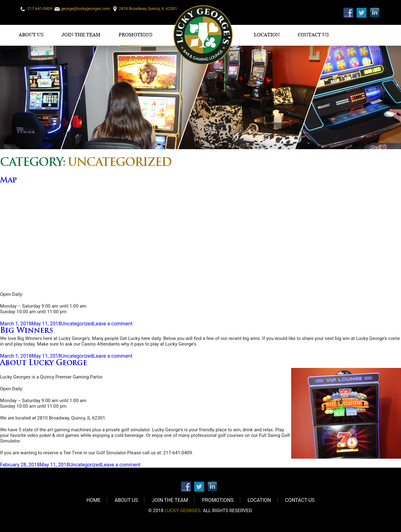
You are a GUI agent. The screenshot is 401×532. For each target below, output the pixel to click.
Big (27, 331)
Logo (203, 35)
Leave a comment (113, 324)
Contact (313, 35)
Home (93, 500)
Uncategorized (77, 324)
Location (267, 35)
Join (81, 35)
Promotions (135, 35)
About (44, 363)
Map (8, 181)
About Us (31, 35)
